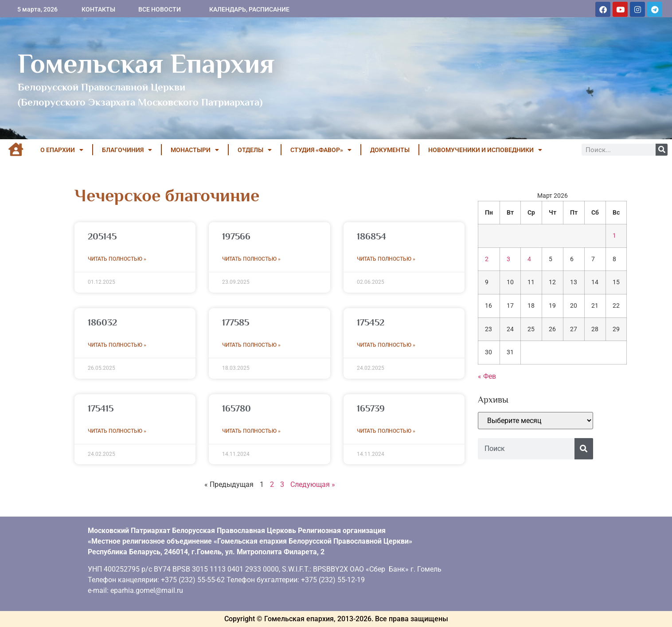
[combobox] (526, 449)
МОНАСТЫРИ (195, 150)
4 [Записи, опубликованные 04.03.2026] (529, 259)
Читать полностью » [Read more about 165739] (386, 431)
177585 (236, 322)
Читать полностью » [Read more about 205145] (117, 259)
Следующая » (313, 484)
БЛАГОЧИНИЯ (127, 150)
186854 (371, 236)
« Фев (487, 376)
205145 (102, 236)
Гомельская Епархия (146, 63)
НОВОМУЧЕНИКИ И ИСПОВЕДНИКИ (485, 150)
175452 (371, 322)
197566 (236, 236)
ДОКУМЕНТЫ (390, 150)
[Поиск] (662, 150)
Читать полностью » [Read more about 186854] (386, 259)
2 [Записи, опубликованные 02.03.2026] (487, 259)
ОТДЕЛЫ (255, 150)
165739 (371, 408)
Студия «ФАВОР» (321, 150)
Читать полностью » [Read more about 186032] (117, 345)
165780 (236, 408)
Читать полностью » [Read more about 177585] (251, 345)
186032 (102, 322)
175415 (101, 408)
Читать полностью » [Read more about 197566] (251, 259)
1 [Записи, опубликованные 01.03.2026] (614, 236)
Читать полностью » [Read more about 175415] (117, 431)
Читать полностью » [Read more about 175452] (386, 345)
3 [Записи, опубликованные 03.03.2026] (508, 259)
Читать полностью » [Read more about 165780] (251, 431)
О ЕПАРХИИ (62, 150)
